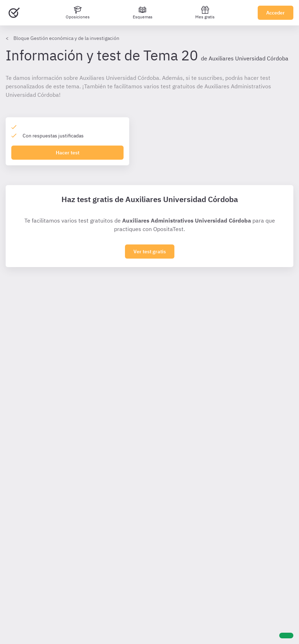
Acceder (276, 13)
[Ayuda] (286, 636)
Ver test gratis (150, 252)
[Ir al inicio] (14, 13)
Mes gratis (205, 13)
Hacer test (68, 153)
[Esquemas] (143, 13)
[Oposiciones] (78, 13)
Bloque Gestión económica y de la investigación (66, 38)
